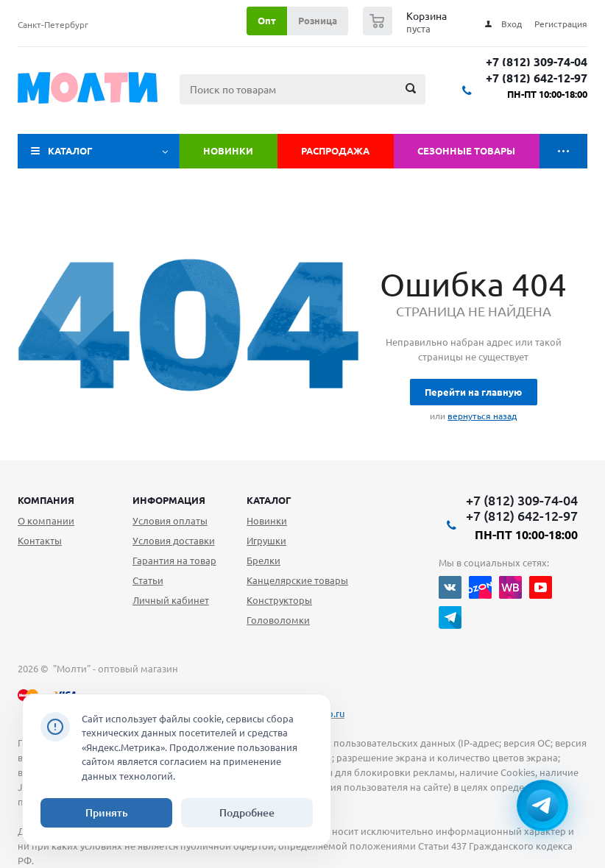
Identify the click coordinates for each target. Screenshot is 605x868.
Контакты (40, 541)
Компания (46, 500)
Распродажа (335, 151)
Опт (267, 21)
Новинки (228, 151)
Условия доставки (174, 541)
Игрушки (266, 541)
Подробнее (247, 813)
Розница (318, 21)
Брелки (263, 561)
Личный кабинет (171, 600)
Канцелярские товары (297, 580)
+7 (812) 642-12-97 (537, 78)
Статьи (148, 580)
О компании (46, 521)
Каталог (70, 151)
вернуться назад (482, 416)
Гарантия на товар (174, 561)
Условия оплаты (170, 521)
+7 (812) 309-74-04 (537, 62)
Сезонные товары (466, 151)
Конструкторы (279, 600)
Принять (107, 813)
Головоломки (278, 620)
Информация (169, 500)
